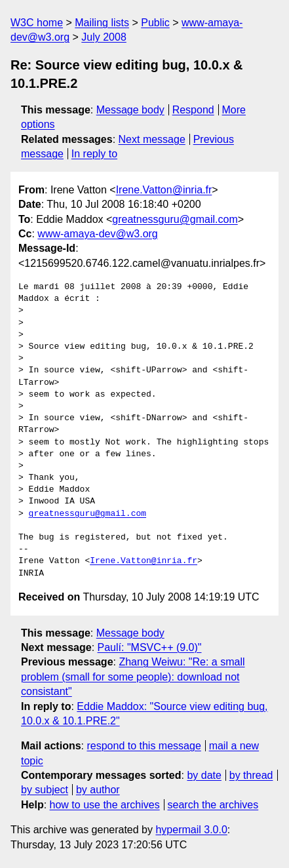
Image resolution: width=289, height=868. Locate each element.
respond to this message (144, 746)
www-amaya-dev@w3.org (97, 234)
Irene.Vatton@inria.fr (164, 190)
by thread (251, 775)
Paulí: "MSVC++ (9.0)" (150, 647)
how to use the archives (105, 805)
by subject (45, 790)
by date (204, 775)
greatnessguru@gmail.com (175, 219)
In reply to (94, 154)
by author (98, 790)
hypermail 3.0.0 (191, 830)
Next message (152, 139)
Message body (130, 110)
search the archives (213, 805)
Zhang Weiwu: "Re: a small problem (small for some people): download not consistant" (133, 677)
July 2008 (104, 37)
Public (155, 23)
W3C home (37, 23)
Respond (193, 110)
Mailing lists (102, 23)
